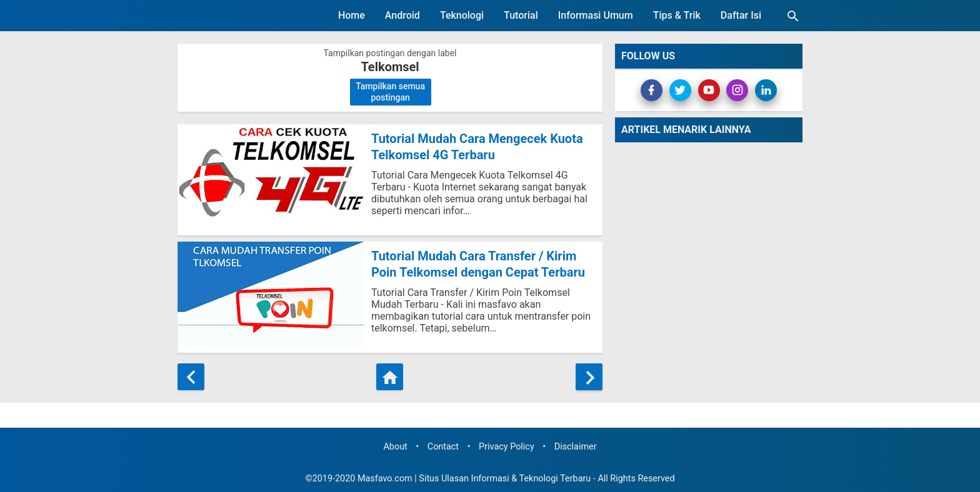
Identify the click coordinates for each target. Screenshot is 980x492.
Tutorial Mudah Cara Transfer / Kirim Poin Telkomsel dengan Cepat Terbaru (478, 264)
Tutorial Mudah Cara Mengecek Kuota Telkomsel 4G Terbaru (477, 147)
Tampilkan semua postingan (390, 92)
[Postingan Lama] (589, 377)
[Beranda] (390, 377)
